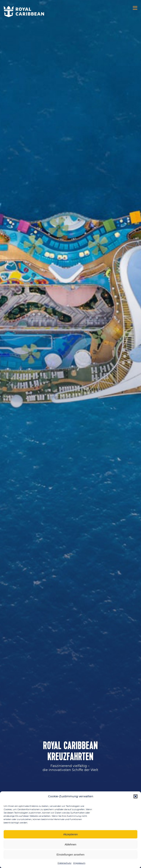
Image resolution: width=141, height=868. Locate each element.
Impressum (79, 863)
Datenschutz (65, 863)
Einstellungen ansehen (70, 854)
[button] (135, 796)
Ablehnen (70, 844)
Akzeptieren (70, 834)
